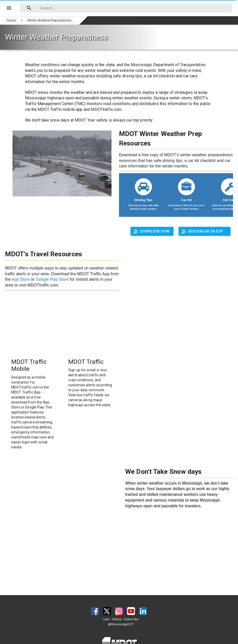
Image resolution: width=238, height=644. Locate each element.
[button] (204, 231)
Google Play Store (52, 279)
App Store (21, 279)
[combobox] (126, 8)
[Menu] (9, 8)
